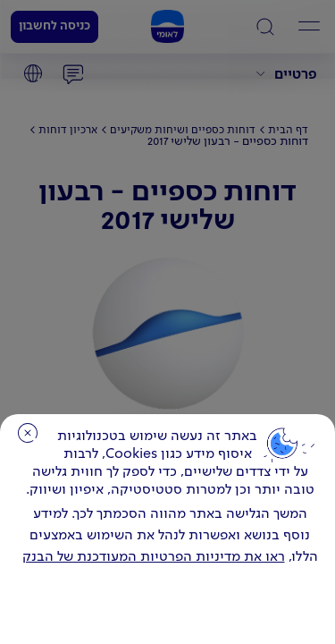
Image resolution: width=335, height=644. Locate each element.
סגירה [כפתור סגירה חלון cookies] (28, 433)
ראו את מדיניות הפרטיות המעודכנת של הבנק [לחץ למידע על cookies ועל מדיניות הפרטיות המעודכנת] (154, 557)
